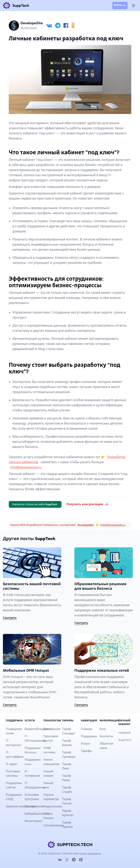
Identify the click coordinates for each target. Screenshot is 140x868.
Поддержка (89, 736)
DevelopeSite (86, 525)
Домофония (52, 729)
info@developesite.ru (26, 467)
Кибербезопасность (39, 814)
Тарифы (86, 751)
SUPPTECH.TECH (70, 845)
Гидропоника (53, 806)
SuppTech (125, 740)
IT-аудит (12, 764)
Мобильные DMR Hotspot (26, 670)
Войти (120, 5)
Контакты (106, 736)
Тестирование (34, 806)
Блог (103, 729)
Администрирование (21, 806)
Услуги (85, 744)
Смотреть (10, 618)
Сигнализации (54, 825)
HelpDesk (125, 733)
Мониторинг (33, 821)
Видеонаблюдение (38, 729)
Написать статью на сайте (35, 504)
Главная (86, 729)
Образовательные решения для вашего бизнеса (100, 586)
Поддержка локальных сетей (102, 670)
